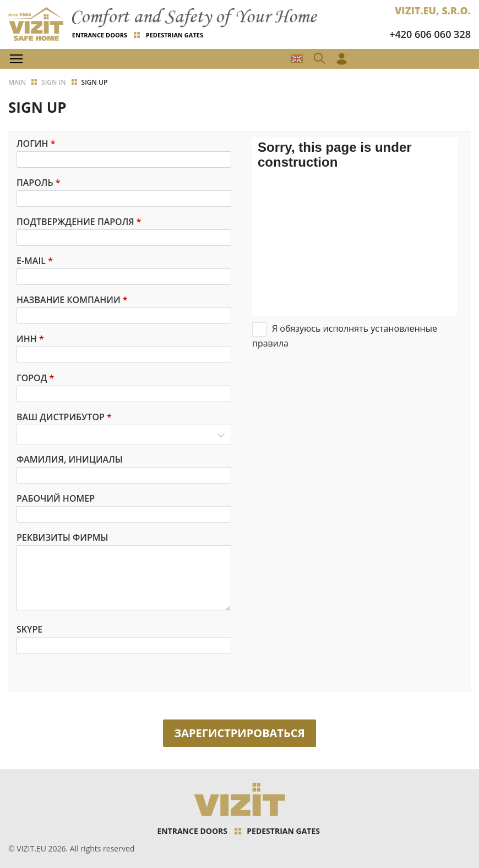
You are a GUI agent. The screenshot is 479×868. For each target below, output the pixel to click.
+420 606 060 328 (430, 34)
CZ (297, 59)
